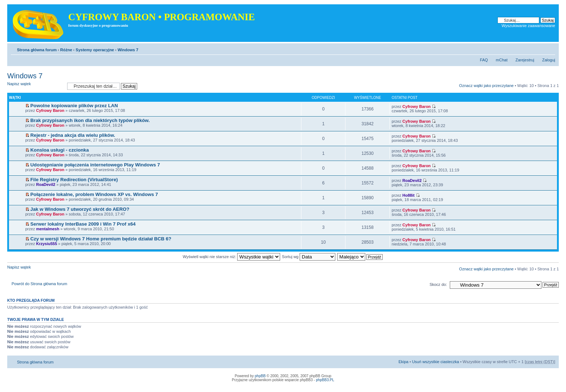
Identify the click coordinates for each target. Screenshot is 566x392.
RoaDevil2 (46, 184)
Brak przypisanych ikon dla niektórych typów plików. (90, 120)
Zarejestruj (525, 60)
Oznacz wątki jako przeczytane (486, 86)
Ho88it (409, 195)
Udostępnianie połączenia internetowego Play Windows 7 (95, 165)
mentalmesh (48, 229)
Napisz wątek (35, 86)
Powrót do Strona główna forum (39, 284)
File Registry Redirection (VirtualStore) (74, 180)
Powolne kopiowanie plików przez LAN (74, 106)
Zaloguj (549, 60)
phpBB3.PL (325, 380)
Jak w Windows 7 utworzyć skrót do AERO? (80, 209)
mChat (502, 60)
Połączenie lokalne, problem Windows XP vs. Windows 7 (94, 194)
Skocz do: (438, 284)
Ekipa (404, 362)
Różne (66, 50)
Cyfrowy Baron (50, 110)
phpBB (260, 376)
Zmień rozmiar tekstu (550, 48)
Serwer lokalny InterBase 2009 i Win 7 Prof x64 (83, 224)
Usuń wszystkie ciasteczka (435, 362)
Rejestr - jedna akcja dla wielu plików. (73, 135)
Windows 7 (128, 50)
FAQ (484, 60)
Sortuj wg (309, 257)
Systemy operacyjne (95, 50)
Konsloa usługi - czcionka (60, 150)
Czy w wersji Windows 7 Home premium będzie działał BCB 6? (101, 239)
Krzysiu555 (47, 244)
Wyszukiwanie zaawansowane (528, 26)
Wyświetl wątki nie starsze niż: (231, 257)
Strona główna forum (37, 50)
